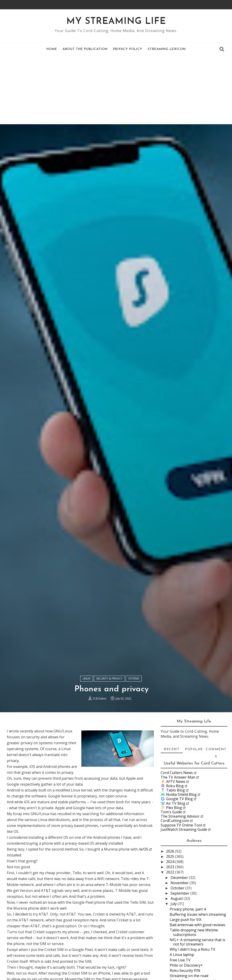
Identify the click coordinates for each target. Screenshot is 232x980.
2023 (171, 867)
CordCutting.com (175, 821)
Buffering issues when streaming (198, 914)
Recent (172, 749)
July (174, 904)
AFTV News (176, 782)
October (178, 888)
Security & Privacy (109, 679)
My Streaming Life (116, 22)
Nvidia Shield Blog (181, 794)
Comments (216, 750)
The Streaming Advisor (180, 816)
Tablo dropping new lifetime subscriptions (194, 932)
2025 (171, 856)
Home (52, 49)
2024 (171, 862)
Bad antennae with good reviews (197, 925)
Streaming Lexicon (167, 49)
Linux (87, 679)
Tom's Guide (171, 812)
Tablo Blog (175, 790)
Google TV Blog (179, 799)
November (180, 883)
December (180, 878)
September (180, 893)
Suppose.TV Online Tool (181, 825)
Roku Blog (175, 786)
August (177, 898)
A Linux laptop (182, 955)
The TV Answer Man (178, 777)
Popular (194, 749)
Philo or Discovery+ (186, 965)
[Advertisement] (116, 90)
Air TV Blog (176, 803)
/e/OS (143, 849)
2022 (171, 872)
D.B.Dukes (100, 698)
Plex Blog (174, 808)
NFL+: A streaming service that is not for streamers (197, 942)
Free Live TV (180, 960)
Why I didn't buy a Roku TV (192, 949)
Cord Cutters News (177, 773)
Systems (134, 679)
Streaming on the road (189, 976)
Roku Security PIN (185, 970)
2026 (171, 851)
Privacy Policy (128, 49)
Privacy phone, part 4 (188, 909)
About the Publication (85, 49)
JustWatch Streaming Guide (184, 829)
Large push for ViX (186, 920)
